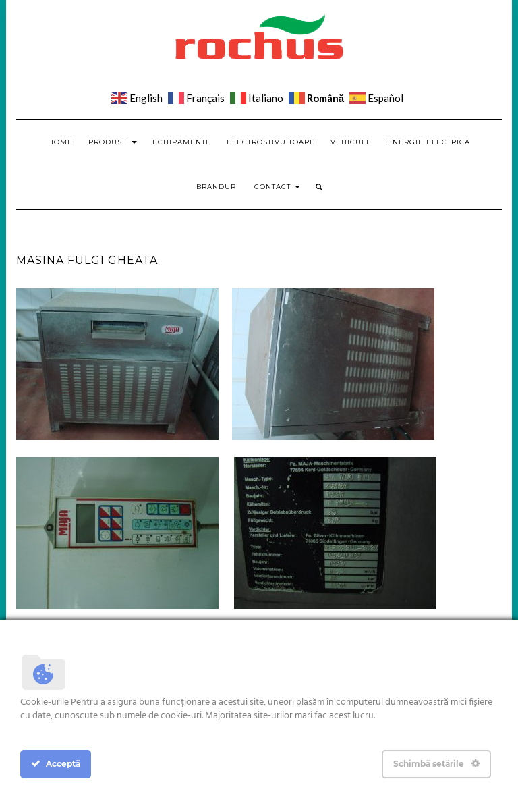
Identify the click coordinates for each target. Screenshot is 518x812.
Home (60, 142)
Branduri (218, 187)
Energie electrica (429, 142)
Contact (277, 187)
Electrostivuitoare (271, 142)
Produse (113, 142)
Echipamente (182, 142)
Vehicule (351, 142)
